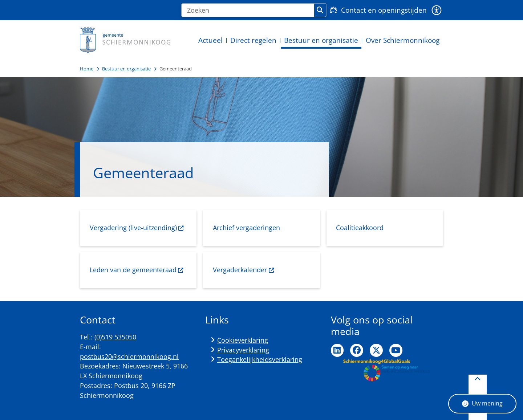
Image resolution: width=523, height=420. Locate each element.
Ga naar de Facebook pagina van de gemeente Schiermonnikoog (357, 350)
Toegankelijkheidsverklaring (260, 359)
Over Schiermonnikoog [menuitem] (403, 40)
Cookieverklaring (243, 340)
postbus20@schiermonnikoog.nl (129, 356)
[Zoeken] (248, 10)
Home (87, 69)
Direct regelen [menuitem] (253, 40)
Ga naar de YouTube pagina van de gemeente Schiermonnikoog (396, 350)
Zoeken (320, 10)
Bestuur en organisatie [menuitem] (321, 40)
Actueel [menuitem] (210, 40)
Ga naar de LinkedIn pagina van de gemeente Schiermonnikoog (337, 350)
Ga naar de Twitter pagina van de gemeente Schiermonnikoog (376, 350)
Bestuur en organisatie (126, 69)
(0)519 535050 (115, 337)
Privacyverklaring (243, 350)
